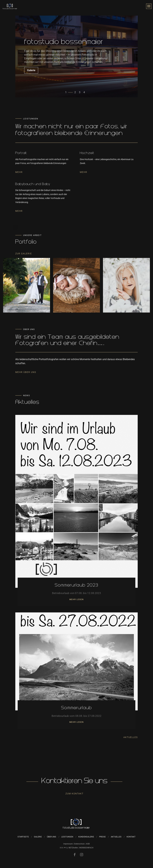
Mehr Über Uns (26, 372)
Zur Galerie (24, 254)
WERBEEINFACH (86, 848)
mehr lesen (77, 599)
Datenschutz (79, 844)
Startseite (23, 837)
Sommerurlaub (76, 708)
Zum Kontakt (74, 794)
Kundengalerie (86, 837)
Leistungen (67, 837)
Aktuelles (131, 737)
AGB (88, 844)
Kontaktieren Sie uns (74, 782)
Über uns (51, 837)
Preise (102, 837)
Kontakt (131, 837)
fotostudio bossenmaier (64, 44)
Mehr (19, 172)
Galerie (31, 72)
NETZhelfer (73, 848)
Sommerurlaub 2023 (76, 586)
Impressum (68, 844)
